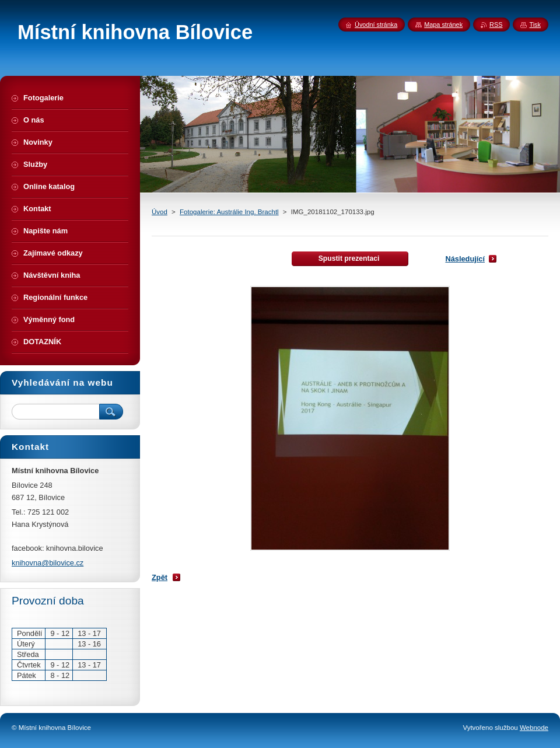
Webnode (534, 728)
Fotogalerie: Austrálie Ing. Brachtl (229, 212)
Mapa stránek (443, 25)
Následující (465, 259)
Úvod (160, 212)
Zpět (160, 577)
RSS (496, 25)
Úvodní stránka (376, 25)
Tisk (535, 25)
